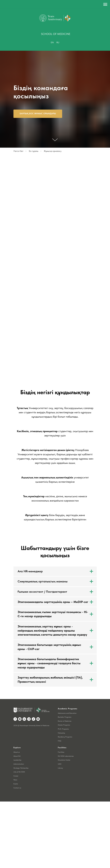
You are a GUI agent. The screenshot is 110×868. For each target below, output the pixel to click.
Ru (58, 42)
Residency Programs (65, 737)
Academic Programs (68, 709)
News (15, 780)
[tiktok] (33, 719)
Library (60, 768)
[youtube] (38, 719)
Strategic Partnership (21, 768)
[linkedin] (24, 719)
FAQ (60, 741)
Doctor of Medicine (65, 721)
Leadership (17, 760)
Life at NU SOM (19, 772)
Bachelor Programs (65, 717)
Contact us (17, 788)
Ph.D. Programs (63, 729)
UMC (60, 764)
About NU (17, 756)
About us (17, 752)
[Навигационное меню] (105, 4)
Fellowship (61, 733)
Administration (19, 764)
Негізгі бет (18, 151)
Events (16, 784)
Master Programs (64, 725)
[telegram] (29, 719)
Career (16, 776)
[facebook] (15, 719)
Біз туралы (34, 151)
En (52, 42)
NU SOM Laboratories (66, 756)
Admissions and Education (67, 713)
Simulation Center (64, 760)
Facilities (61, 752)
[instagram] (20, 719)
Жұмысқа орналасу (53, 151)
